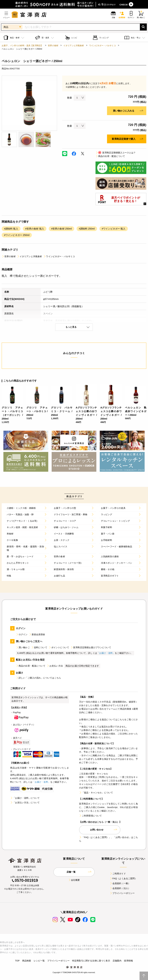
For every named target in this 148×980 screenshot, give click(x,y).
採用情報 (128, 961)
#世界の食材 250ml (61, 229)
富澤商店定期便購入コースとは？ (116, 153)
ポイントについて (59, 647)
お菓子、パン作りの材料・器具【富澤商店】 (22, 46)
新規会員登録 (37, 634)
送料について (39, 647)
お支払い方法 (55, 666)
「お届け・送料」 (106, 653)
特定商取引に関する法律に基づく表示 (91, 961)
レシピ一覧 (39, 961)
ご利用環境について (90, 816)
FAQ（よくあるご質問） (123, 878)
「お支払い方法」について (25, 803)
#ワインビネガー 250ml (17, 235)
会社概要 (74, 880)
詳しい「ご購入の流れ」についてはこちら (38, 678)
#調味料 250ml (87, 229)
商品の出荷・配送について (110, 156)
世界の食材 (53, 46)
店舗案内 (117, 961)
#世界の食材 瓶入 (35, 229)
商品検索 (27, 961)
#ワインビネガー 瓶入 (114, 229)
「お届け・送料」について (25, 798)
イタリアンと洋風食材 (74, 46)
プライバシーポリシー (122, 893)
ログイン (22, 634)
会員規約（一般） (120, 883)
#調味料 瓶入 (11, 229)
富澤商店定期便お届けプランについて (91, 647)
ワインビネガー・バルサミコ (102, 46)
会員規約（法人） (120, 888)
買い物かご (23, 647)
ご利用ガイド (118, 874)
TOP (17, 961)
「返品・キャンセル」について (96, 793)
